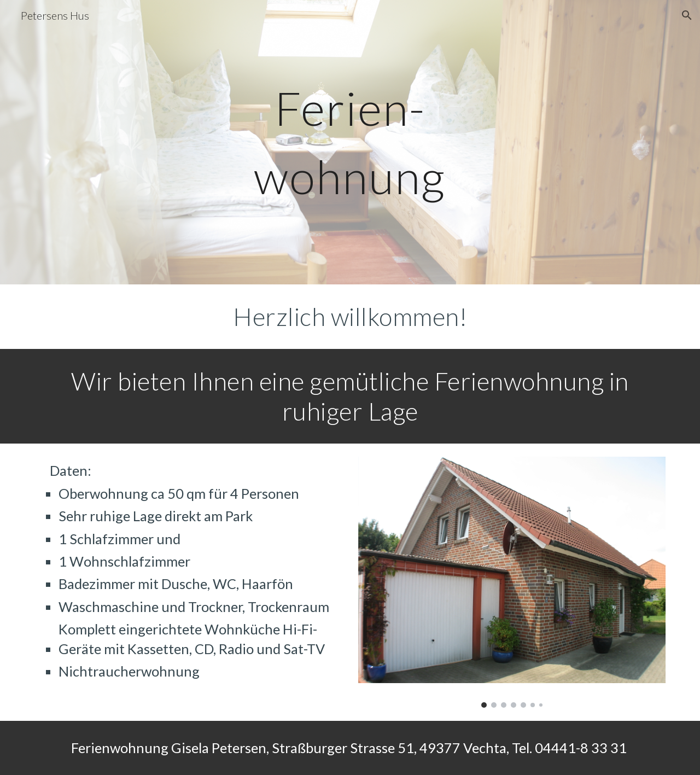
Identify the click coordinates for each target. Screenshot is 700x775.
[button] (687, 15)
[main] (350, 142)
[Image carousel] (512, 582)
